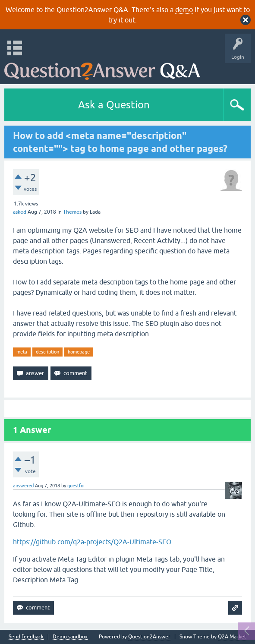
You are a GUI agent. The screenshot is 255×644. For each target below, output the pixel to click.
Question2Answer (149, 637)
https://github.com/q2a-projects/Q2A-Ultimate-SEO (92, 542)
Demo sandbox (70, 637)
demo (184, 9)
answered (23, 486)
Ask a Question (114, 105)
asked (20, 212)
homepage (79, 352)
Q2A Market (232, 637)
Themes (72, 212)
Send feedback (26, 637)
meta (22, 352)
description (47, 352)
